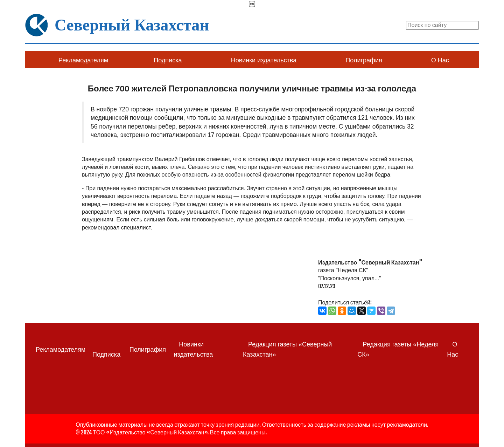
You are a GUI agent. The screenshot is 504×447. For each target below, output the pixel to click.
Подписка (168, 60)
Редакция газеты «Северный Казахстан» (287, 349)
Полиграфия (364, 60)
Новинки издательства (264, 60)
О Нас (440, 60)
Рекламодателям (83, 60)
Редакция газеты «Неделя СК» (398, 349)
